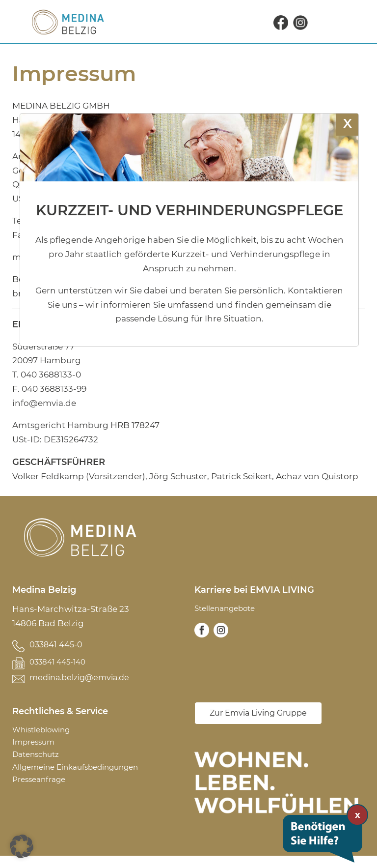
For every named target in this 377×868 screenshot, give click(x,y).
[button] (22, 846)
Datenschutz (39, 767)
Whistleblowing (46, 738)
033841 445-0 (57, 645)
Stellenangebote (229, 609)
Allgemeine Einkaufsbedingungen (85, 781)
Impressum (36, 752)
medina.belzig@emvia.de (83, 685)
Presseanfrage (42, 795)
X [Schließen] (348, 123)
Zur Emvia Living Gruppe (258, 725)
